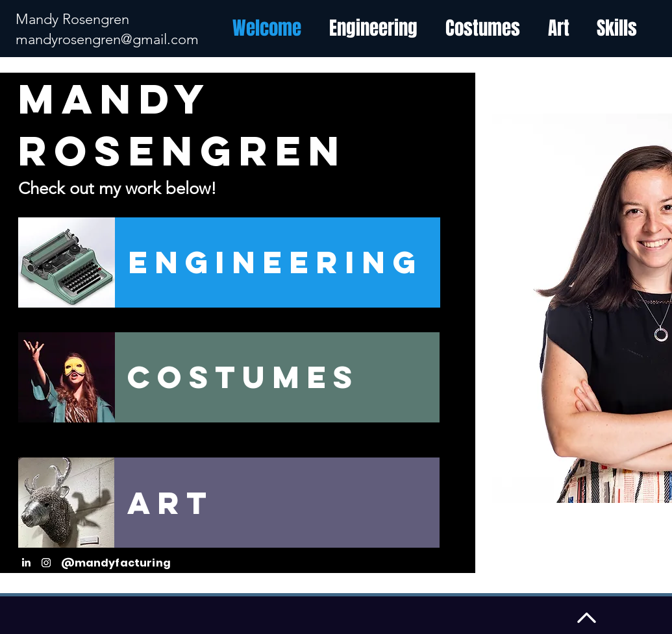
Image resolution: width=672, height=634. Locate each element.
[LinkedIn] (26, 563)
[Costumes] (277, 377)
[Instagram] (46, 563)
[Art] (277, 503)
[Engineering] (278, 262)
